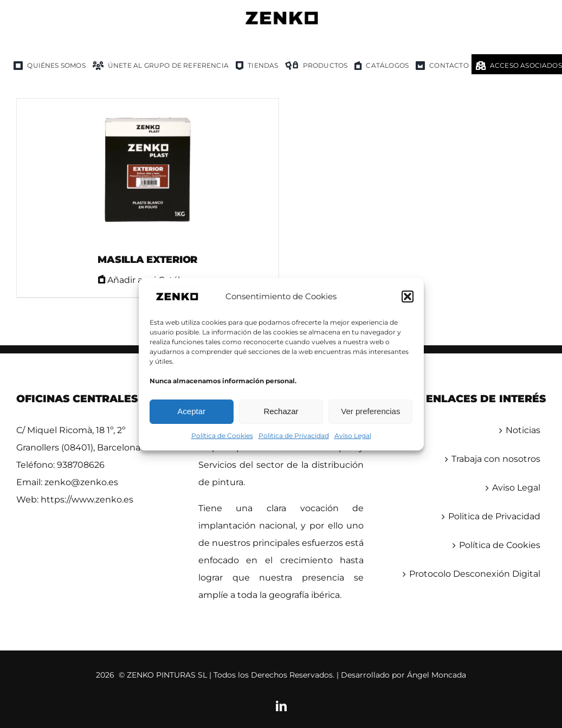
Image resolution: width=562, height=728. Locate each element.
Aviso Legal (353, 436)
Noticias (523, 430)
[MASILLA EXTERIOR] (148, 171)
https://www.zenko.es (87, 500)
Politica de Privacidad (294, 436)
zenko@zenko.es (81, 482)
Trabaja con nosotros (496, 459)
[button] (408, 297)
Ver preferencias (370, 411)
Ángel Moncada (437, 675)
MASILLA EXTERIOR (147, 260)
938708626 (81, 465)
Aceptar (191, 411)
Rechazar (281, 411)
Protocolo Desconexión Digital (475, 574)
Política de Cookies (222, 436)
